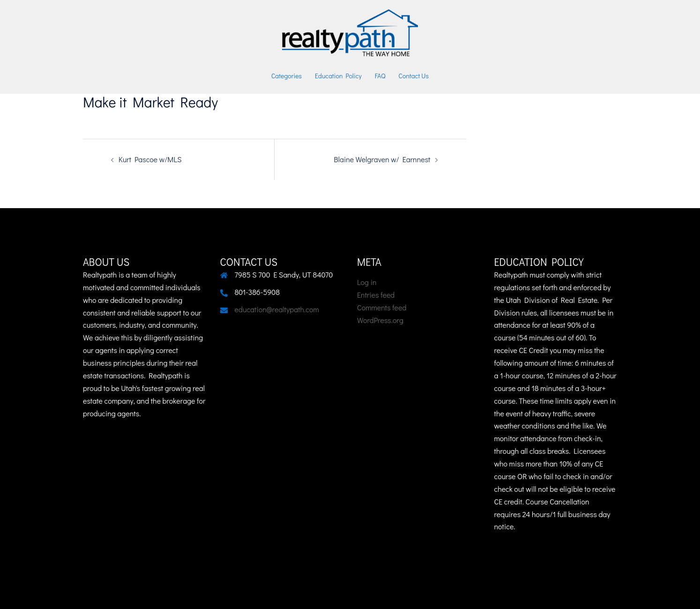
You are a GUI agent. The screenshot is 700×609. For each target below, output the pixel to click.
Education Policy (338, 76)
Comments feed (382, 307)
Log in (367, 282)
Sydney (315, 593)
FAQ (380, 76)
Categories (287, 76)
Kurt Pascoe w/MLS (150, 159)
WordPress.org (380, 320)
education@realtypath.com (277, 309)
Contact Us (414, 76)
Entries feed (376, 295)
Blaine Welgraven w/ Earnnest (382, 159)
